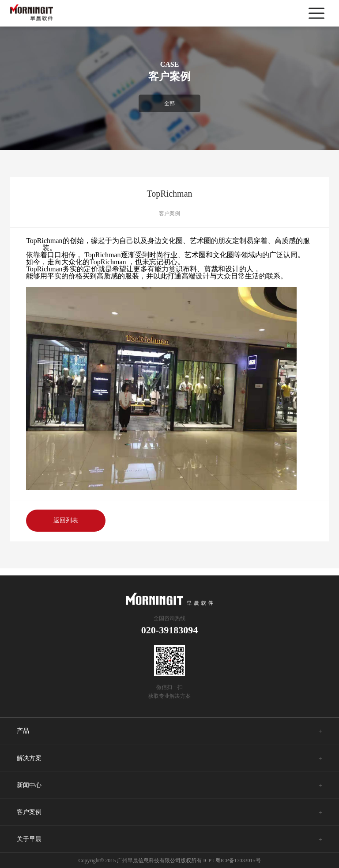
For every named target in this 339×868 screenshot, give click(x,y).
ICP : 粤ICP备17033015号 (232, 860)
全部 (169, 103)
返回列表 (66, 520)
